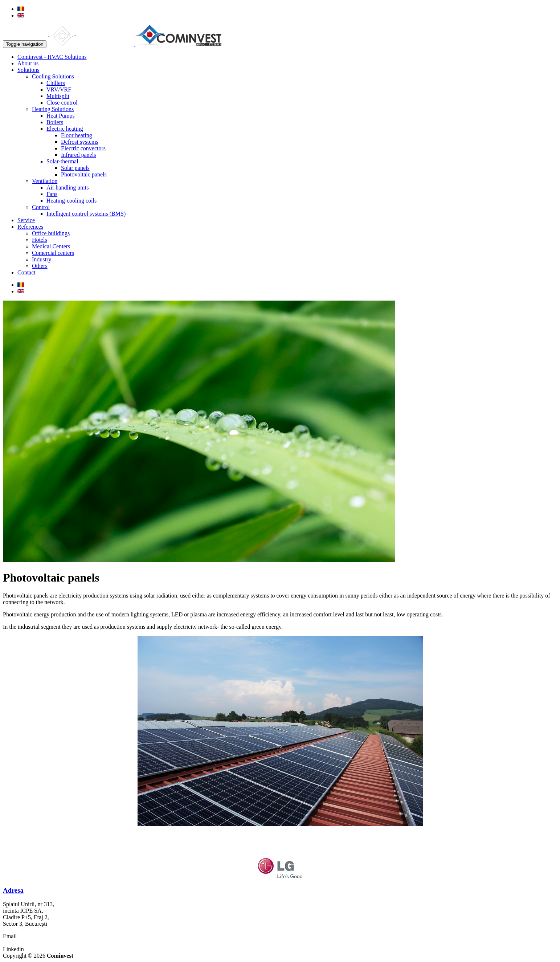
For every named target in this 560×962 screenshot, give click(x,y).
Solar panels (75, 168)
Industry (42, 259)
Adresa (13, 890)
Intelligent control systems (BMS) (86, 214)
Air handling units (68, 187)
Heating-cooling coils (71, 201)
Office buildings (51, 233)
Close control (62, 103)
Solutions (28, 70)
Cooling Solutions (53, 76)
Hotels (40, 240)
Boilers (55, 122)
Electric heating (65, 129)
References (30, 227)
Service (26, 220)
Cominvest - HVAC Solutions (52, 57)
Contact (26, 272)
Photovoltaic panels (84, 174)
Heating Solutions (53, 109)
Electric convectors (83, 148)
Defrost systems (80, 142)
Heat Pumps (61, 116)
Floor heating (77, 135)
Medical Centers (51, 246)
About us (28, 63)
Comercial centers (53, 253)
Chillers (56, 83)
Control (41, 207)
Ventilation (45, 181)
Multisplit (58, 96)
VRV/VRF (59, 89)
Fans (52, 194)
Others (40, 266)
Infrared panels (78, 155)
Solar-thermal (62, 161)
